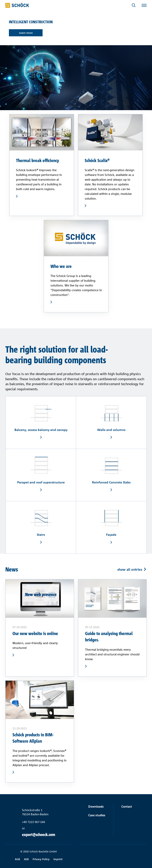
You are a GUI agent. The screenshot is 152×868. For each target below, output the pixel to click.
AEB (26, 859)
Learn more (26, 33)
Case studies (97, 815)
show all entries (130, 569)
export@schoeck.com (39, 835)
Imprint (58, 859)
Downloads (96, 807)
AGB (17, 859)
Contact (127, 807)
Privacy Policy (41, 859)
